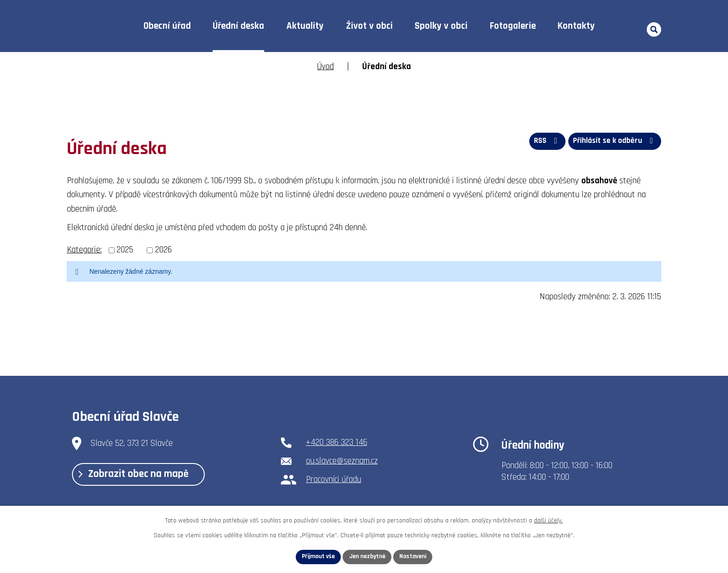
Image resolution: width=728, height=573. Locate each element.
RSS (544, 143)
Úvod (110, 26)
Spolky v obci (441, 26)
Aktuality (305, 26)
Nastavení (416, 556)
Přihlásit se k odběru (614, 143)
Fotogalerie (513, 26)
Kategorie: (84, 250)
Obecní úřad (167, 26)
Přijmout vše (316, 556)
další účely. (548, 520)
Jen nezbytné (367, 556)
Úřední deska (238, 26)
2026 (163, 250)
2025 (125, 250)
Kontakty (576, 26)
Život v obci (369, 26)
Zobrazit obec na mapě (138, 476)
